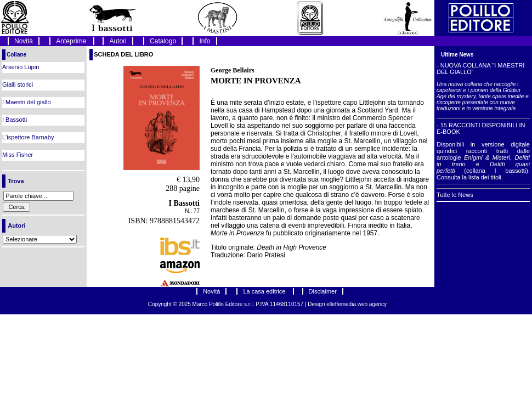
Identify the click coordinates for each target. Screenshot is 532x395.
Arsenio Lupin (21, 67)
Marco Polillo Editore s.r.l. (223, 304)
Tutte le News (455, 195)
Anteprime (72, 41)
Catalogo (163, 41)
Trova (16, 181)
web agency (372, 304)
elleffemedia (342, 304)
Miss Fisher (18, 155)
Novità (24, 41)
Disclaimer (323, 291)
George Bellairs (233, 70)
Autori (118, 41)
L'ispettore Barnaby (28, 137)
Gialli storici (18, 84)
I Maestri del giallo (27, 102)
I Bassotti (15, 120)
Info (205, 41)
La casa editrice (265, 291)
